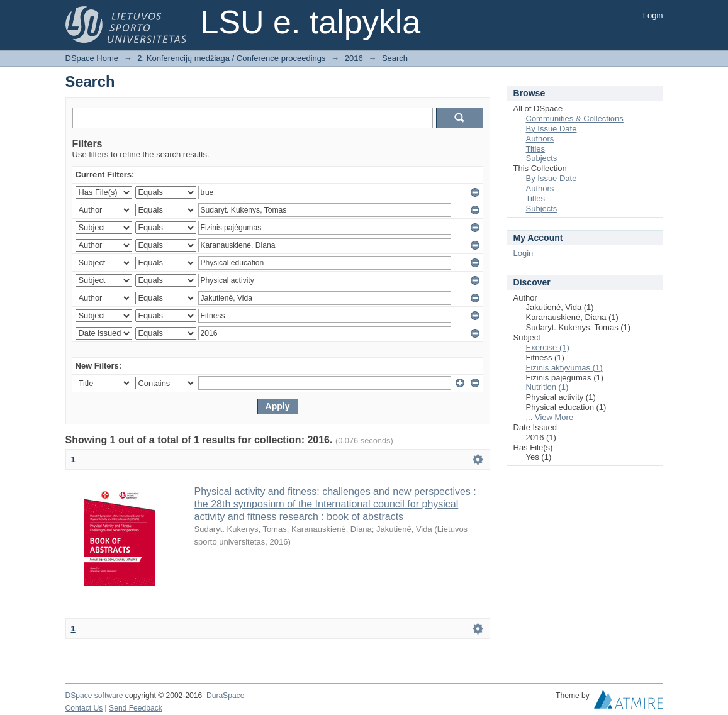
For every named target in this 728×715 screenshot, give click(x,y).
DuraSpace (225, 696)
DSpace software (94, 696)
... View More (550, 417)
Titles (536, 149)
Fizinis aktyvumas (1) (564, 368)
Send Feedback (136, 708)
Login (653, 15)
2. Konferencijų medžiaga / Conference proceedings (231, 58)
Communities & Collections (575, 119)
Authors (540, 139)
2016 (354, 58)
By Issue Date (552, 129)
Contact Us (84, 708)
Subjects (542, 158)
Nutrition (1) (547, 387)
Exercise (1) (548, 347)
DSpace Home (92, 58)
